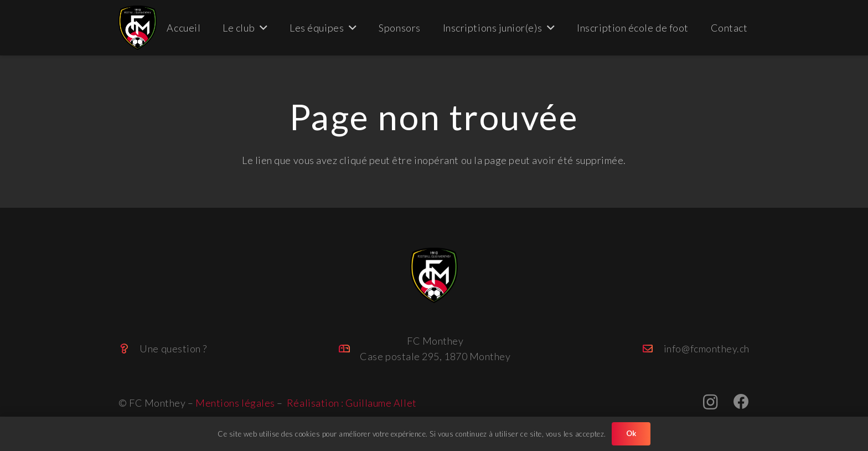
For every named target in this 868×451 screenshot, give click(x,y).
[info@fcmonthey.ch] (653, 348)
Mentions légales (235, 403)
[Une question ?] (129, 348)
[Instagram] (711, 403)
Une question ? (173, 348)
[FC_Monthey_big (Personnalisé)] (138, 28)
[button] (261, 28)
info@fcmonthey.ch (707, 348)
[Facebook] (742, 402)
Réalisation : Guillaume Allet (352, 403)
